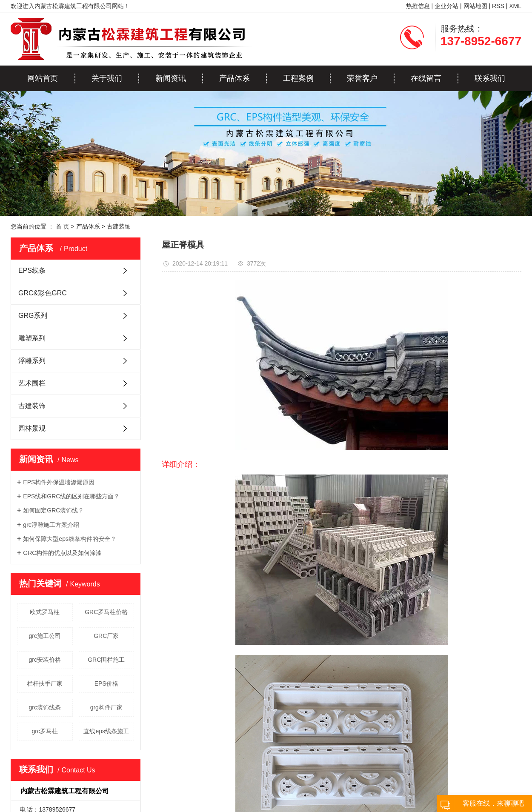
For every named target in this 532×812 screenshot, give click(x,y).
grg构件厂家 (106, 707)
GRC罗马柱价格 (106, 612)
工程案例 (298, 78)
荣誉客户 (362, 78)
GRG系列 (33, 316)
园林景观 (32, 428)
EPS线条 (32, 270)
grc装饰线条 (45, 707)
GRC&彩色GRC (43, 293)
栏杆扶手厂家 (45, 683)
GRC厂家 (106, 636)
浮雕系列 (32, 361)
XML (515, 6)
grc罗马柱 (45, 731)
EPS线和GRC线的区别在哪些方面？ (71, 496)
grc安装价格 (45, 660)
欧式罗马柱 (45, 612)
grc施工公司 (45, 636)
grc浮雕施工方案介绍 (51, 525)
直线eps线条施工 (106, 731)
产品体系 (235, 78)
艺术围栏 (32, 383)
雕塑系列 (32, 338)
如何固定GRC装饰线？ (53, 510)
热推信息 (418, 6)
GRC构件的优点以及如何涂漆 (62, 553)
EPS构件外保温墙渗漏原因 (59, 482)
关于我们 (107, 78)
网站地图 (475, 6)
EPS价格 (106, 683)
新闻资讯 (171, 78)
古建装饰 (119, 226)
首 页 (63, 226)
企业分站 (446, 6)
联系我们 (490, 78)
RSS (498, 6)
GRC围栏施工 (106, 660)
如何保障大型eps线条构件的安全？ (70, 539)
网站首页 (43, 78)
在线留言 (426, 78)
